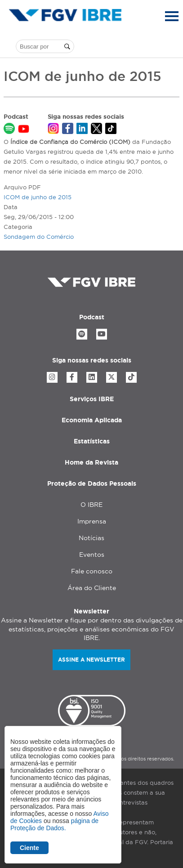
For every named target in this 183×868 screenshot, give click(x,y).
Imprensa (92, 521)
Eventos (92, 555)
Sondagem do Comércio (39, 237)
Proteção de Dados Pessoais (92, 483)
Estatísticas (92, 441)
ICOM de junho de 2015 (38, 197)
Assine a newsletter (91, 660)
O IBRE (91, 505)
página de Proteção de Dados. (54, 824)
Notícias (91, 538)
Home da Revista (91, 462)
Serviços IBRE (92, 399)
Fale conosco (92, 571)
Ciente (29, 848)
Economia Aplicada (92, 420)
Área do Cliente (92, 588)
